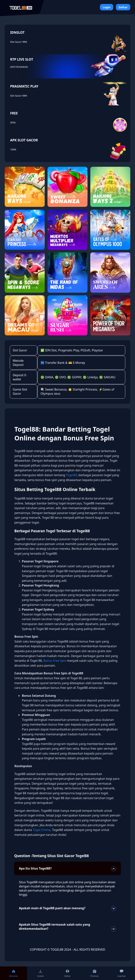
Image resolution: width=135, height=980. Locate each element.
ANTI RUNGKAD (19, 67)
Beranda (14, 973)
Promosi (95, 973)
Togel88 (71, 475)
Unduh (41, 973)
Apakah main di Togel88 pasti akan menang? (68, 908)
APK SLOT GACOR (24, 140)
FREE (14, 113)
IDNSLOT (17, 32)
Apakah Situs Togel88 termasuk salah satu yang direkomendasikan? (68, 927)
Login (107, 7)
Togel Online (41, 830)
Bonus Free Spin (55, 661)
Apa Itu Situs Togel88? (68, 869)
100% (13, 149)
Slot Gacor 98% (19, 42)
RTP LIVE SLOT (22, 59)
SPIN (13, 123)
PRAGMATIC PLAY (24, 86)
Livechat (121, 973)
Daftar (123, 7)
